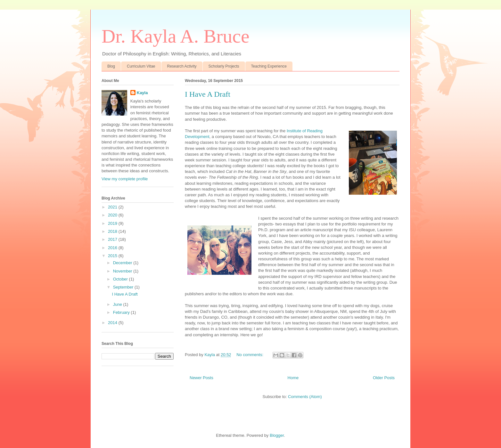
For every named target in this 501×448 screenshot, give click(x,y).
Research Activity (182, 66)
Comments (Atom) (305, 397)
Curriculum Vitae (141, 66)
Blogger (277, 435)
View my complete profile (125, 179)
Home (293, 378)
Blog (111, 66)
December (123, 263)
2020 (113, 215)
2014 (113, 323)
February (122, 312)
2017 (113, 239)
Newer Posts (201, 378)
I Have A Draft (208, 94)
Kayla (142, 93)
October (121, 279)
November (123, 271)
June (118, 304)
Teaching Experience (269, 66)
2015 (113, 256)
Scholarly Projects (224, 66)
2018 (113, 231)
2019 (113, 223)
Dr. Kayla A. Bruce (176, 36)
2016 (113, 248)
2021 (113, 207)
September (124, 287)
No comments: (250, 355)
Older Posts (384, 378)
